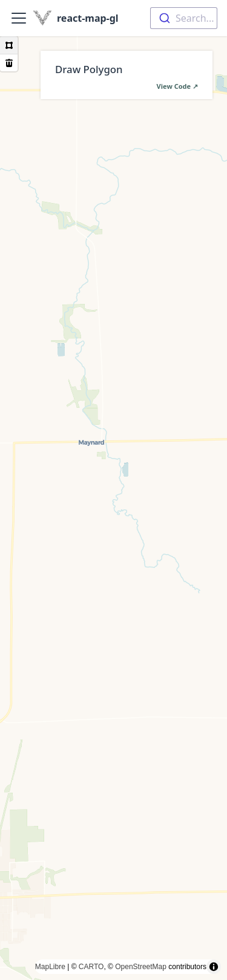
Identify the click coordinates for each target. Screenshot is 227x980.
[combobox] (184, 18)
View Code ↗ (177, 86)
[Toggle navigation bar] (19, 18)
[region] (113, 508)
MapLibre (50, 967)
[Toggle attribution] (214, 967)
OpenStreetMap (141, 967)
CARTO (91, 967)
